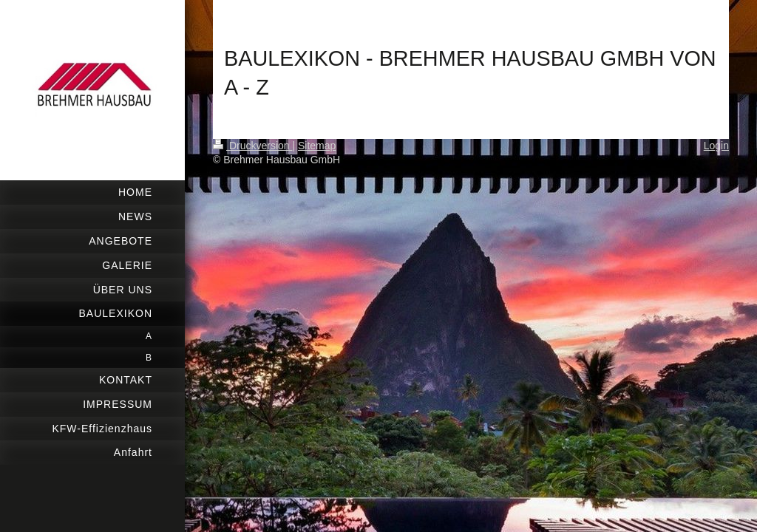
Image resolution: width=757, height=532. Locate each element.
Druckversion (252, 146)
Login (716, 146)
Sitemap (317, 146)
